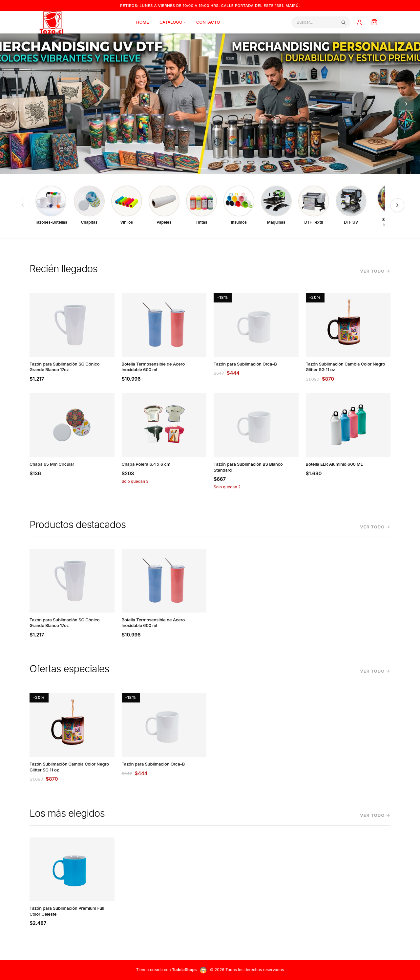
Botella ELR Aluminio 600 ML (335, 464)
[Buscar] (318, 22)
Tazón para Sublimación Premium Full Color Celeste (67, 911)
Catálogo (173, 22)
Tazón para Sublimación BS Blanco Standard (248, 467)
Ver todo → (375, 271)
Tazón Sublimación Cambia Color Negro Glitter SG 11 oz (346, 367)
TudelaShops (184, 970)
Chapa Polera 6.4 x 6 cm (146, 464)
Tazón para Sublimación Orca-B (245, 364)
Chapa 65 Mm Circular (52, 464)
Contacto (208, 22)
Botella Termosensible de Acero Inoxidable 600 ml (153, 367)
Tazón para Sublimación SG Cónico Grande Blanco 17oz (64, 367)
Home (143, 22)
